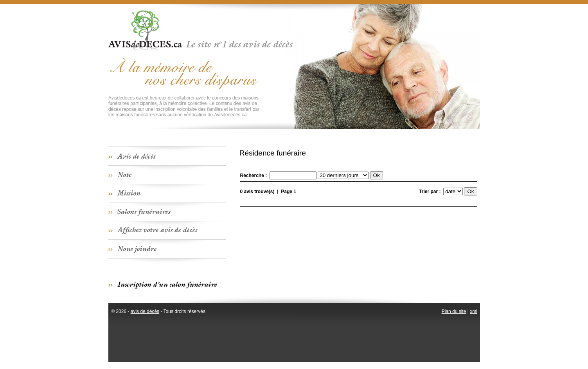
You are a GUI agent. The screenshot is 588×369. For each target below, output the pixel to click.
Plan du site (454, 311)
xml (474, 311)
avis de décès (145, 311)
